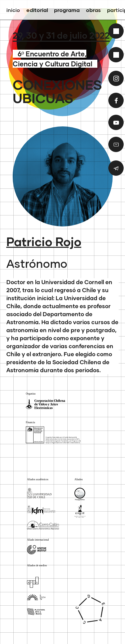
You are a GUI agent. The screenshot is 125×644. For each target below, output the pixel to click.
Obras (93, 10)
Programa (67, 10)
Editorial (37, 10)
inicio (13, 10)
